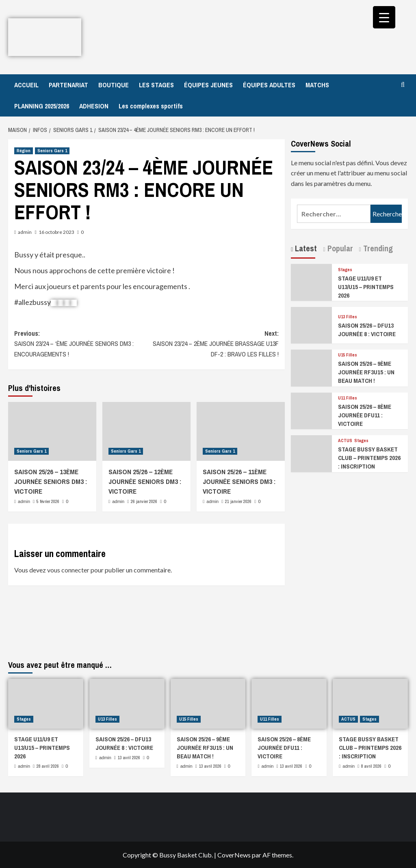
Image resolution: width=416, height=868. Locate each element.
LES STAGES (156, 85)
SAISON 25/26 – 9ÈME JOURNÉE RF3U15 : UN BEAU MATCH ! (366, 372)
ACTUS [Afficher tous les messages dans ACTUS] (345, 441)
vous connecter (68, 570)
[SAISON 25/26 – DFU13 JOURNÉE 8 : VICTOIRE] (311, 324)
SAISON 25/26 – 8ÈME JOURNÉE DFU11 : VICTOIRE (365, 415)
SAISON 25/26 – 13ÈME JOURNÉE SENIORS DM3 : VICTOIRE (51, 481)
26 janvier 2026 (144, 501)
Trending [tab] (377, 248)
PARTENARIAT (68, 85)
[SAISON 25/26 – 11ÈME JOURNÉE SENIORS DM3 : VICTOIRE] (241, 431)
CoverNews (234, 855)
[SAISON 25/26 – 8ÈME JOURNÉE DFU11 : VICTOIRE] (311, 410)
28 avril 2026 (48, 766)
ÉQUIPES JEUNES (208, 85)
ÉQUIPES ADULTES (269, 85)
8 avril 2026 (371, 766)
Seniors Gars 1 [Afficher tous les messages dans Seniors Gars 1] (52, 151)
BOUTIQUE (114, 85)
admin (25, 232)
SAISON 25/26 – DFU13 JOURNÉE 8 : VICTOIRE (367, 330)
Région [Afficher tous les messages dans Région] (24, 151)
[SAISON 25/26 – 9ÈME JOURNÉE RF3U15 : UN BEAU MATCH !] (311, 367)
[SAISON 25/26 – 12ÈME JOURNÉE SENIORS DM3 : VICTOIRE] (146, 431)
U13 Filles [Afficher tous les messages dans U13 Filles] (348, 317)
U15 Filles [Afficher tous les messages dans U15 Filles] (348, 355)
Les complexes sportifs (151, 106)
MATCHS (317, 85)
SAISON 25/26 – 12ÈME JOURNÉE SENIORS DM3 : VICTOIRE (145, 481)
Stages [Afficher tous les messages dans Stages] (345, 270)
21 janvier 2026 (238, 501)
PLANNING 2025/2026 (42, 106)
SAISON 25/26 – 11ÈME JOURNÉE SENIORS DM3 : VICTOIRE (239, 481)
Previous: (80, 344)
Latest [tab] (305, 248)
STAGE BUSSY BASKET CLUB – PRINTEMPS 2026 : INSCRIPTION (369, 458)
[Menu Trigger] (384, 17)
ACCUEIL (26, 85)
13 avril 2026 (129, 758)
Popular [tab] (339, 248)
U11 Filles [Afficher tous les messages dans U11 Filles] (348, 398)
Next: (213, 344)
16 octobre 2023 (56, 232)
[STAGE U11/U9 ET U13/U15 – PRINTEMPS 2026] (311, 282)
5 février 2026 (48, 501)
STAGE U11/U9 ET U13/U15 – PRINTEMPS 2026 (366, 287)
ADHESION (94, 106)
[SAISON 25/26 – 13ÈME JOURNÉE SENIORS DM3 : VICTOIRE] (52, 431)
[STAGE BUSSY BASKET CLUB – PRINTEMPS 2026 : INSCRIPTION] (311, 452)
